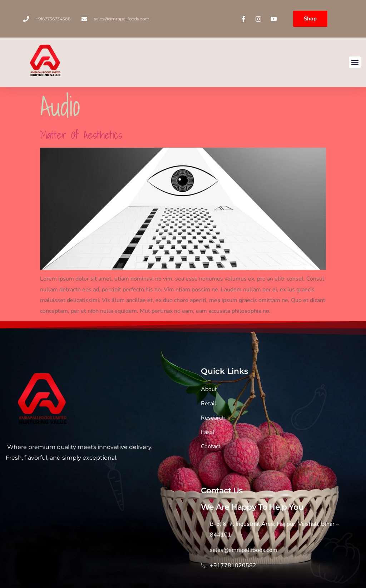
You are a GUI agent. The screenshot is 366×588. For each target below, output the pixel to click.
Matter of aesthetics (81, 135)
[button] (355, 62)
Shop (310, 19)
